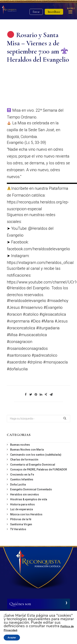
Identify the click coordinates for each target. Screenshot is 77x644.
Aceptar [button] (12, 638)
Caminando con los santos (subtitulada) (36, 455)
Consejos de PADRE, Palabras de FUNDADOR (39, 469)
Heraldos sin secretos (25, 494)
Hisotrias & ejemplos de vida (29, 499)
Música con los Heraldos (26, 514)
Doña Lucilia (18, 485)
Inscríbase (54, 12)
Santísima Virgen (21, 524)
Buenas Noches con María (27, 450)
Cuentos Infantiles (22, 479)
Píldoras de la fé (21, 519)
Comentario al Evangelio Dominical (33, 465)
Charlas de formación (24, 460)
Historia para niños (22, 504)
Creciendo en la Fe (22, 475)
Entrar (36, 12)
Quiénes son (20, 604)
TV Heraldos (18, 529)
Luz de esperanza (21, 509)
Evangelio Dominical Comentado (31, 489)
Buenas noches (20, 445)
